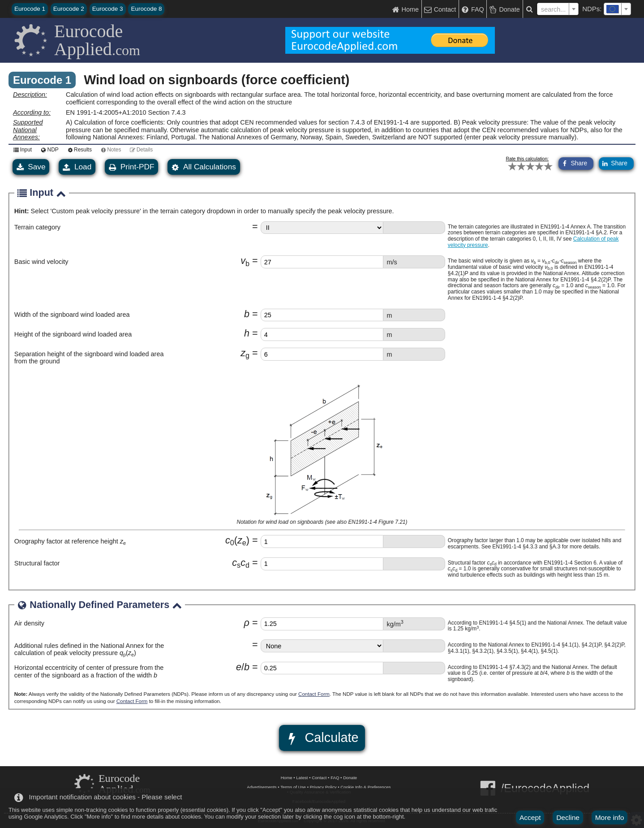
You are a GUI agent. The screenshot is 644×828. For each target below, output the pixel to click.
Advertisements (262, 787)
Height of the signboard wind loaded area (73, 334)
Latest (302, 778)
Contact (319, 778)
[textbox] (617, 9)
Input (21, 150)
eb (243, 667)
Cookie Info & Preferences (365, 787)
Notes (109, 150)
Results (78, 150)
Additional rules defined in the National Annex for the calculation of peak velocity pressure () (89, 649)
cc (241, 563)
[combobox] (617, 9)
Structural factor (37, 563)
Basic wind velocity (41, 262)
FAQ (335, 778)
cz (237, 540)
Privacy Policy (323, 787)
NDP (48, 150)
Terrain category (37, 227)
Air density (29, 623)
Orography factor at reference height (70, 541)
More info (610, 817)
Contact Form (314, 694)
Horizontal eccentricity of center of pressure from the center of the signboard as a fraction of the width (89, 671)
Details (140, 150)
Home (287, 778)
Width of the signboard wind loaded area (72, 315)
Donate (350, 778)
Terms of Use (293, 787)
